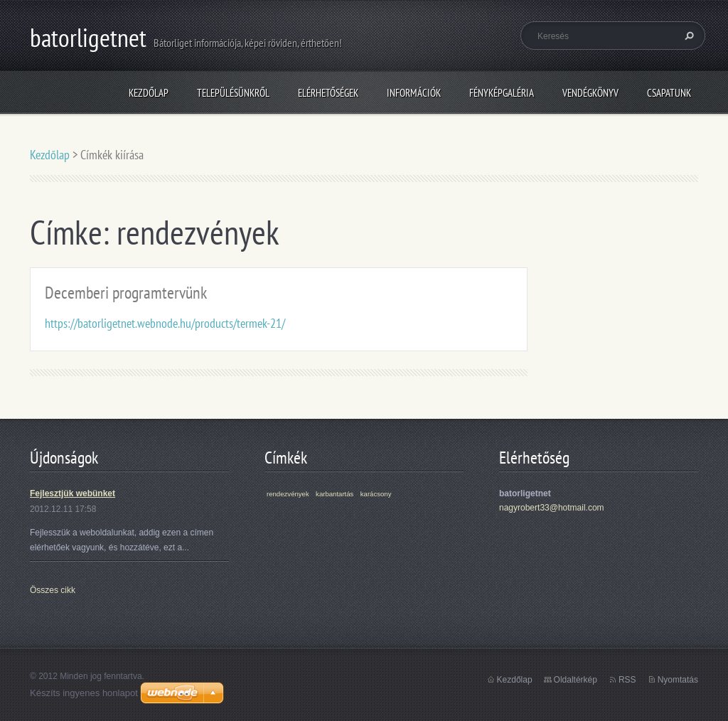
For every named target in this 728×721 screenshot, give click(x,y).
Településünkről (233, 93)
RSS (627, 680)
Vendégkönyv (590, 93)
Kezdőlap (149, 93)
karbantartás (334, 494)
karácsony (376, 494)
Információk (414, 93)
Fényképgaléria (502, 93)
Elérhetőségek (328, 93)
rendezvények (288, 494)
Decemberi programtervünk (126, 293)
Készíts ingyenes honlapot (84, 693)
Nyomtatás (678, 680)
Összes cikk (53, 590)
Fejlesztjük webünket (73, 493)
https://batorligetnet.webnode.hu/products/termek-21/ (165, 323)
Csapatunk (669, 93)
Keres (687, 36)
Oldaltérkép (576, 680)
